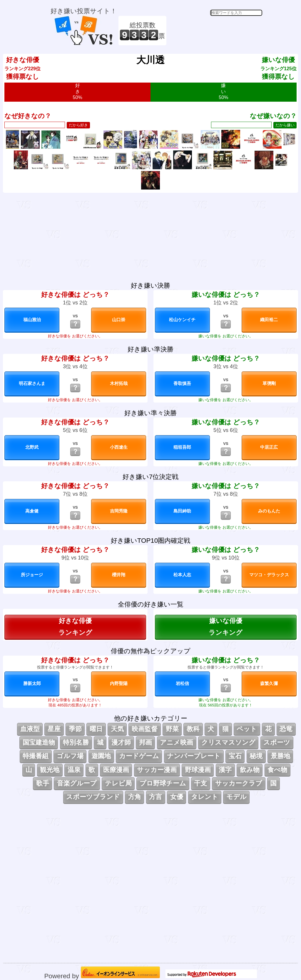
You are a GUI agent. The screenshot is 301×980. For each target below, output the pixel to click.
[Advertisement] (215, 31)
